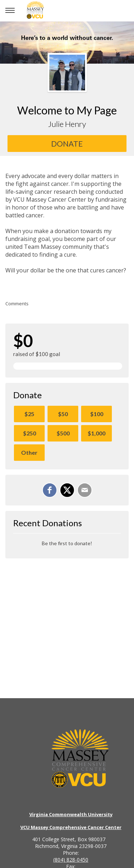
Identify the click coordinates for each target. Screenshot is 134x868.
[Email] (85, 490)
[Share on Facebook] (50, 490)
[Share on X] (67, 490)
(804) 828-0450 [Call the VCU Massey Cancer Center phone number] (71, 860)
